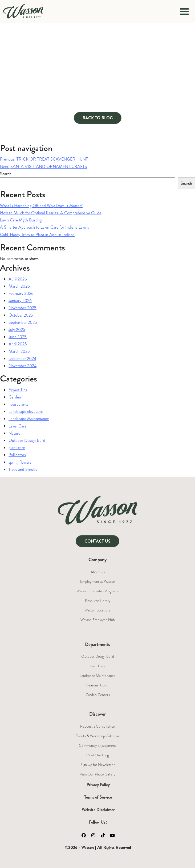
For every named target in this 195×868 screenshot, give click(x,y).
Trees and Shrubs (23, 469)
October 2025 (21, 315)
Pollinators (17, 455)
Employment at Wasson (98, 581)
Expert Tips (18, 390)
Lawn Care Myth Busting (21, 220)
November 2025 (23, 308)
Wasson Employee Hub (98, 620)
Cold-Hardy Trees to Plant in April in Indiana (37, 235)
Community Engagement (97, 745)
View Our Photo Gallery (97, 774)
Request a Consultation (98, 726)
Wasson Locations (97, 610)
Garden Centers (98, 695)
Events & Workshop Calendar (97, 736)
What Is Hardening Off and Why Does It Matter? (41, 206)
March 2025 (19, 351)
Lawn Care (17, 426)
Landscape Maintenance (29, 419)
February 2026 (21, 293)
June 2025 (18, 337)
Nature (14, 433)
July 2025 (17, 330)
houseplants (18, 404)
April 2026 (18, 279)
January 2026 (20, 301)
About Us (98, 572)
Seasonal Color (97, 685)
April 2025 (18, 344)
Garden (15, 397)
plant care (17, 448)
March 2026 (19, 286)
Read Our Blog (97, 755)
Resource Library (98, 601)
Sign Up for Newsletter (98, 765)
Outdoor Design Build (27, 440)
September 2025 (23, 322)
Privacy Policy (98, 785)
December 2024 (22, 358)
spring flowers (20, 462)
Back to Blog (98, 118)
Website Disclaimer (98, 810)
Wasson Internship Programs (97, 591)
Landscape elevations (26, 411)
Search (6, 174)
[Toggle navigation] (184, 11)
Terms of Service (98, 797)
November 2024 (23, 366)
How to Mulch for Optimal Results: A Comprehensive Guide (51, 213)
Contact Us (97, 541)
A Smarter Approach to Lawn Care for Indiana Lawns (44, 227)
